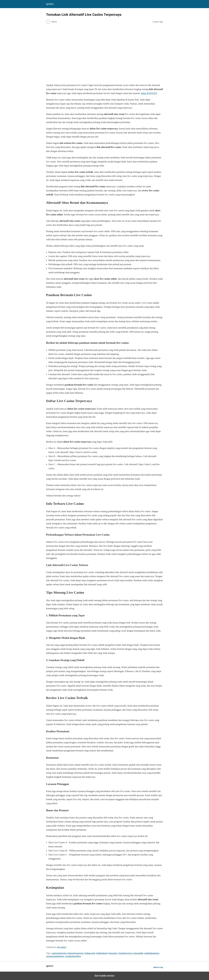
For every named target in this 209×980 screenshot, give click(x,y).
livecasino (113, 953)
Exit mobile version (104, 976)
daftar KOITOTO (149, 93)
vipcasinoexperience (55, 956)
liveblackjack (102, 953)
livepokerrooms (125, 953)
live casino (62, 947)
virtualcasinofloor (73, 956)
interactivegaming (75, 953)
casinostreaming (59, 953)
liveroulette (138, 953)
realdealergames (152, 953)
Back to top (158, 967)
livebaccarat (90, 953)
